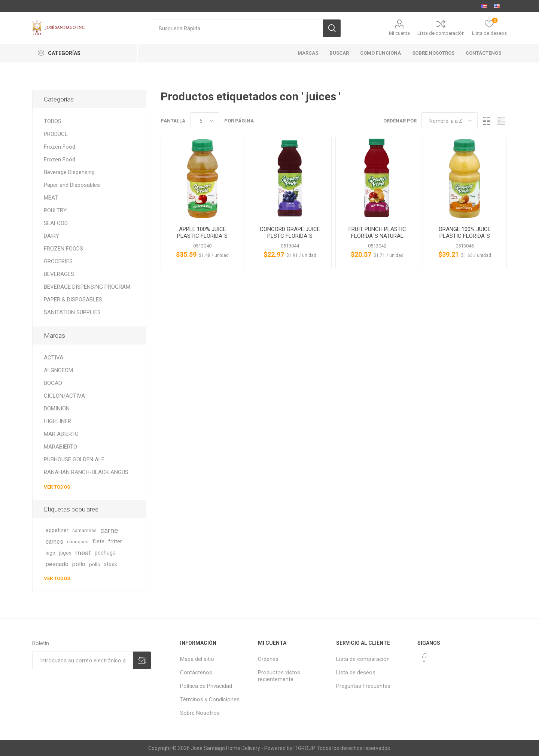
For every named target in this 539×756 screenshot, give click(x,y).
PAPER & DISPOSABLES (73, 300)
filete (98, 542)
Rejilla (487, 121)
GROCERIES (58, 261)
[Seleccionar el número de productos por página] (205, 121)
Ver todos (57, 487)
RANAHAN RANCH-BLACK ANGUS (86, 472)
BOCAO (53, 383)
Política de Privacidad (206, 686)
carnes (54, 542)
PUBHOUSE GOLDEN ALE (74, 459)
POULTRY (55, 210)
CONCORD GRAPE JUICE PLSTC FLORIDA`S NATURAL (290, 236)
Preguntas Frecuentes (363, 686)
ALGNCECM (58, 370)
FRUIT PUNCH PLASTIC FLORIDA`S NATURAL (377, 233)
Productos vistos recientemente (279, 676)
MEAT (51, 198)
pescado (57, 564)
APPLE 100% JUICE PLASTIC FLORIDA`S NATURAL (202, 236)
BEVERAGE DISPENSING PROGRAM (87, 287)
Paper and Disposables (72, 185)
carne (109, 530)
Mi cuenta (399, 33)
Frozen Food (60, 147)
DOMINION (57, 409)
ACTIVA (54, 358)
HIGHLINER (57, 421)
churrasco (78, 542)
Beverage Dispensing (69, 172)
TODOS (53, 121)
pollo (79, 564)
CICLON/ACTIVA (64, 396)
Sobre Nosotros (200, 713)
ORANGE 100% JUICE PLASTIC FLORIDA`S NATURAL (465, 236)
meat (83, 553)
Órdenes (268, 659)
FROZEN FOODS (63, 249)
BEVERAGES (59, 274)
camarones (84, 530)
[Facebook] (424, 658)
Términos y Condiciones (210, 699)
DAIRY (51, 236)
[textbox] (237, 28)
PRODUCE (56, 134)
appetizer (57, 530)
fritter (115, 542)
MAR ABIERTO (61, 434)
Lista (501, 121)
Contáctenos (196, 672)
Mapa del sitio (197, 659)
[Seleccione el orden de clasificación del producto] (450, 121)
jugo (51, 553)
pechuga (105, 553)
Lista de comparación (441, 33)
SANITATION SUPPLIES (72, 312)
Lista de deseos (356, 672)
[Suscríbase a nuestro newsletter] (83, 660)
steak (111, 564)
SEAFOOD (56, 223)
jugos (65, 553)
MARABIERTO (60, 447)
